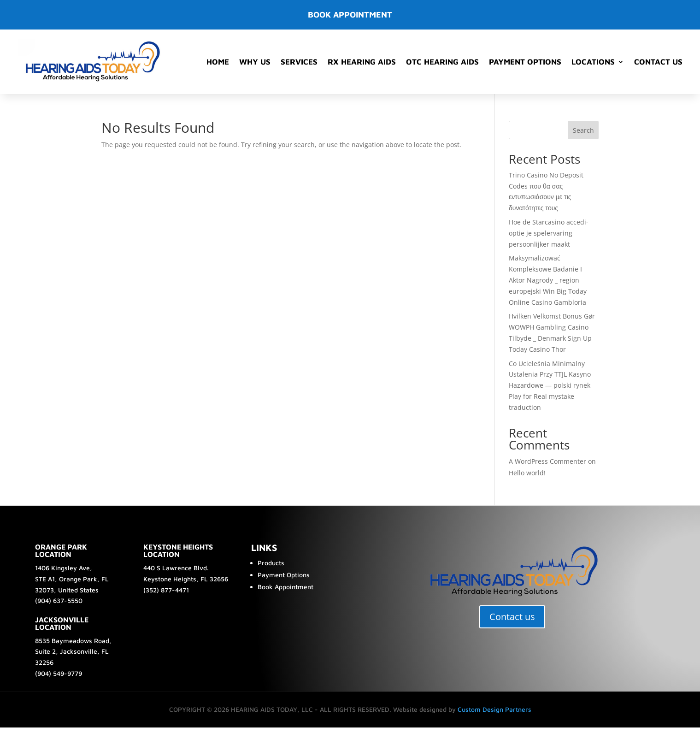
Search (583, 130)
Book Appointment (285, 587)
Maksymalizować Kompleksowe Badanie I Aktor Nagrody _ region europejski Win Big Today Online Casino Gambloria (548, 280)
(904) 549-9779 (59, 673)
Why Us (255, 62)
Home (218, 62)
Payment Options (525, 62)
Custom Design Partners (494, 709)
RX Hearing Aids (362, 62)
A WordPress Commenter (547, 461)
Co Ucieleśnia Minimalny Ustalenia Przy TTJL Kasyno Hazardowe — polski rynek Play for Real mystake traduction (550, 385)
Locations (593, 62)
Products (271, 563)
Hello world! (527, 473)
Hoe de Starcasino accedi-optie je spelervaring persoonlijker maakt (549, 233)
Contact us (512, 617)
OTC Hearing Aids (442, 62)
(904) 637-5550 (59, 600)
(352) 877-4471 (166, 590)
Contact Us (658, 62)
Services (299, 62)
